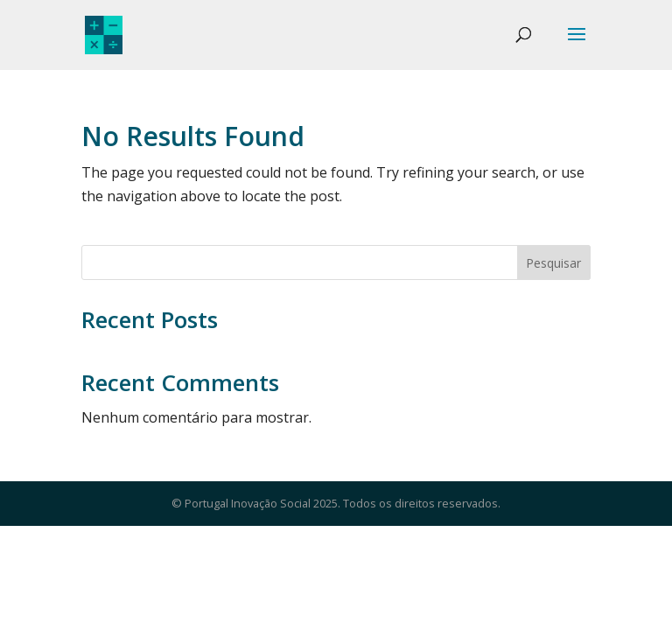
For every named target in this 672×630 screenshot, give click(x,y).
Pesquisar (553, 263)
